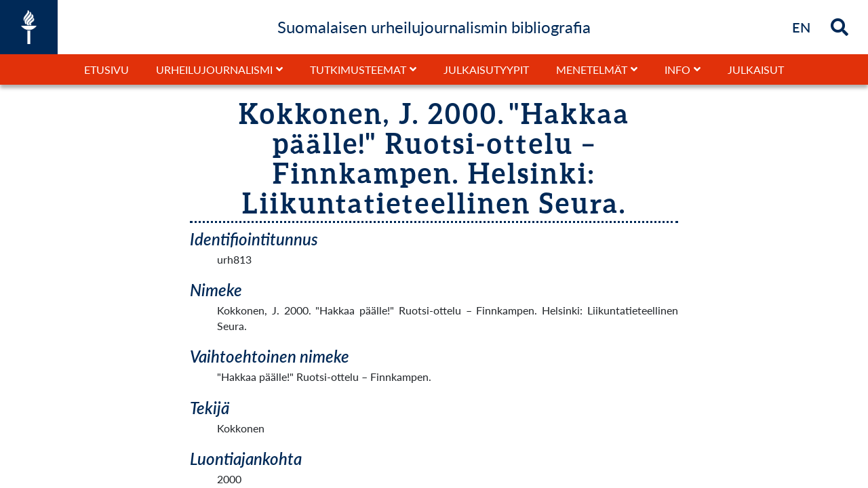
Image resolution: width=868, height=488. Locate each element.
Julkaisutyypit (486, 69)
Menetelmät (592, 69)
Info (677, 69)
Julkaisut (756, 69)
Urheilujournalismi (214, 69)
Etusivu (106, 69)
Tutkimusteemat (358, 69)
